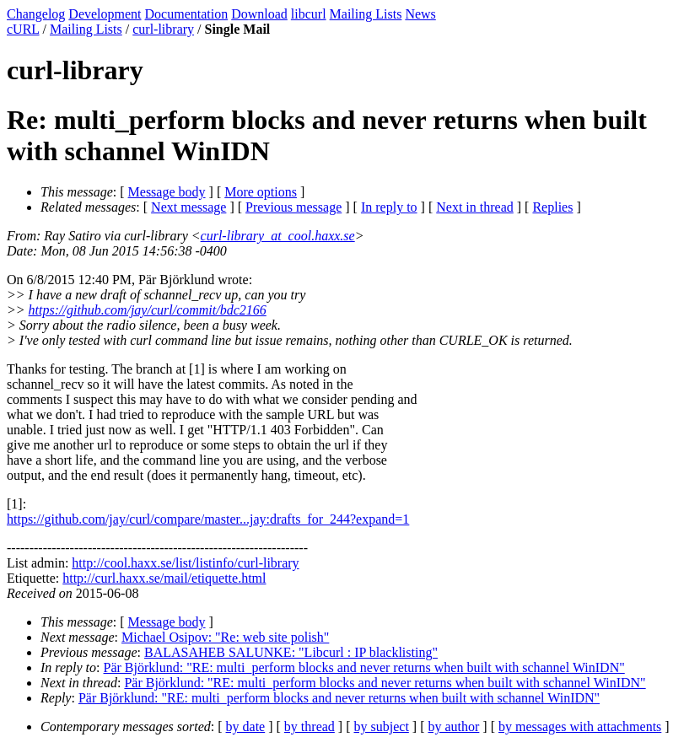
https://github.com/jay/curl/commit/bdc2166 (148, 310)
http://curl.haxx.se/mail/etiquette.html (164, 578)
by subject (382, 726)
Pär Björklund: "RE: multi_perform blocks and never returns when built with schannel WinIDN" (364, 667)
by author (453, 726)
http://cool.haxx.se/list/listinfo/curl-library (185, 563)
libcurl (309, 14)
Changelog (36, 14)
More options (261, 192)
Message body (167, 192)
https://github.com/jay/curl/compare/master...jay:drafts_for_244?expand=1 (208, 519)
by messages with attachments (580, 726)
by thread (310, 726)
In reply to (389, 207)
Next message (188, 207)
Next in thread (475, 207)
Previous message (293, 207)
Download (259, 14)
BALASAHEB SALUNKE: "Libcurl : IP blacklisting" (291, 652)
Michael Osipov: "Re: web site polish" (225, 637)
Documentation (187, 14)
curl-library (163, 29)
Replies (552, 207)
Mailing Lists (366, 14)
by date (246, 726)
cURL (23, 29)
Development (105, 14)
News (420, 14)
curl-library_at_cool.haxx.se (278, 236)
